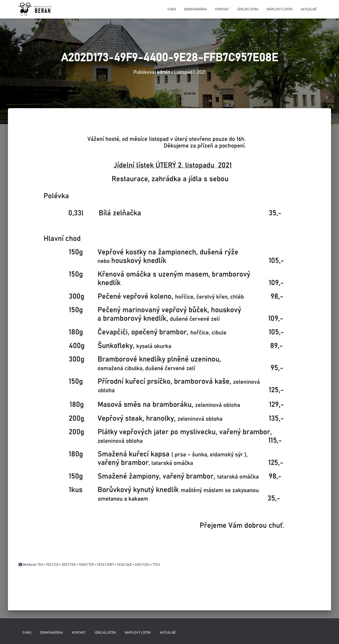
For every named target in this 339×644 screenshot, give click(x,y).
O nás (172, 9)
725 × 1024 (96, 565)
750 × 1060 (78, 565)
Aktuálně (309, 9)
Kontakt (222, 9)
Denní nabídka (196, 9)
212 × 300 (61, 565)
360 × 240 (133, 565)
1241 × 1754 (151, 565)
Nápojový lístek (280, 9)
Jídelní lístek (248, 9)
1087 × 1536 (115, 565)
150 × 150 (44, 565)
